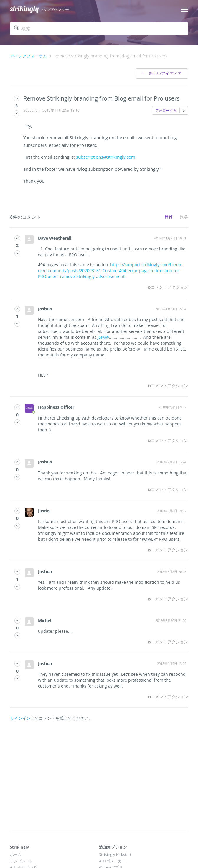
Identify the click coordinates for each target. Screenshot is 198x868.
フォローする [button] (166, 110)
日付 (169, 217)
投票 (184, 217)
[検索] (99, 29)
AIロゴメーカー (112, 861)
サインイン (20, 718)
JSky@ (103, 337)
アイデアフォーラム (29, 56)
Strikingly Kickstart (115, 854)
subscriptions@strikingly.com (106, 157)
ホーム (16, 854)
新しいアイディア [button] (165, 73)
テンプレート (22, 861)
